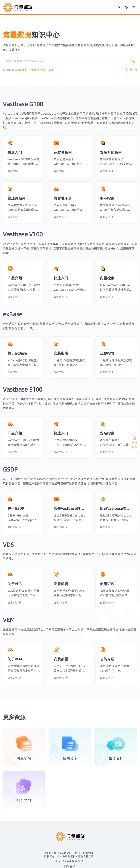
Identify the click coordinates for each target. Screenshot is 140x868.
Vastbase (22, 70)
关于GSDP (16, 508)
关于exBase (17, 353)
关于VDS (14, 584)
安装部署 (61, 584)
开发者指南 (63, 152)
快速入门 (15, 152)
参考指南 (107, 198)
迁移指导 (107, 353)
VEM (45, 70)
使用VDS (107, 584)
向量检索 (35, 70)
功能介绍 (107, 659)
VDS (52, 70)
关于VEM (15, 659)
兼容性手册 (63, 198)
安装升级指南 (111, 152)
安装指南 (61, 353)
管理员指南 (17, 198)
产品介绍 (15, 278)
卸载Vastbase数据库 (116, 508)
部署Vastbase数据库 (70, 508)
